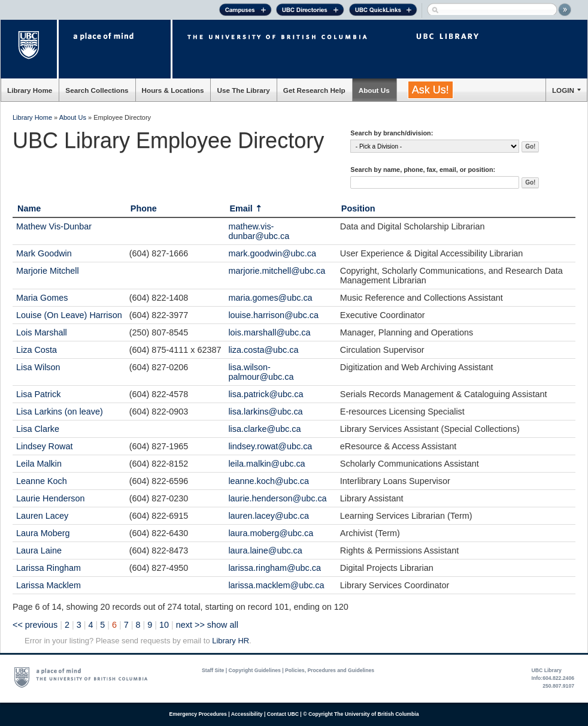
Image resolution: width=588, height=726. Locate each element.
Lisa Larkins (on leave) (60, 412)
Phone (144, 208)
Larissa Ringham (49, 568)
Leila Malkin (39, 464)
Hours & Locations (173, 90)
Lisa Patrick (38, 394)
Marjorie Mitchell (48, 271)
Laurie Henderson (50, 498)
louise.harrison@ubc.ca (273, 315)
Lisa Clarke (38, 429)
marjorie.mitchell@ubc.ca (277, 271)
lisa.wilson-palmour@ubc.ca (261, 372)
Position (358, 208)
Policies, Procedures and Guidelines (330, 670)
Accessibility (247, 714)
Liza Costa (37, 350)
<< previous (35, 625)
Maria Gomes (42, 298)
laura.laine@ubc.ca (265, 550)
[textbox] (435, 182)
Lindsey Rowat (44, 446)
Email (241, 208)
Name (29, 208)
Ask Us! (431, 90)
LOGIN (563, 90)
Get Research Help (314, 90)
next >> (190, 625)
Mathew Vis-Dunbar (54, 226)
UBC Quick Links (383, 11)
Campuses (245, 11)
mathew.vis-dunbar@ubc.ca (259, 231)
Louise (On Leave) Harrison (69, 315)
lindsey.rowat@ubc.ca (270, 446)
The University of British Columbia (30, 49)
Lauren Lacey (42, 516)
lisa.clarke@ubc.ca (264, 429)
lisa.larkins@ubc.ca (265, 412)
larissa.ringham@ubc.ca (275, 568)
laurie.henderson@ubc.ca (277, 498)
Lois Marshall (42, 332)
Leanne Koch (42, 481)
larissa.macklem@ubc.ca (276, 585)
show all (223, 625)
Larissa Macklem (49, 585)
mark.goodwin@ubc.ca (272, 253)
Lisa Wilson (38, 367)
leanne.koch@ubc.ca (269, 481)
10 (164, 625)
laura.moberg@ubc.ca (271, 533)
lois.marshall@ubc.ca (269, 332)
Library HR (231, 641)
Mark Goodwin (44, 253)
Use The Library (243, 90)
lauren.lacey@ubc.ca (269, 516)
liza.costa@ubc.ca (263, 350)
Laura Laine (39, 550)
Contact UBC (283, 714)
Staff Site (213, 670)
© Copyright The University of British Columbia (361, 714)
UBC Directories (310, 11)
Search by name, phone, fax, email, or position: (423, 170)
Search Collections (97, 90)
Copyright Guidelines (255, 670)
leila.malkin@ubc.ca (266, 464)
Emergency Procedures (198, 714)
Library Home (30, 90)
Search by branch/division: (392, 133)
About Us (374, 90)
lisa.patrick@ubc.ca (266, 394)
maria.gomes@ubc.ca (270, 298)
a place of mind (115, 49)
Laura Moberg (43, 533)
